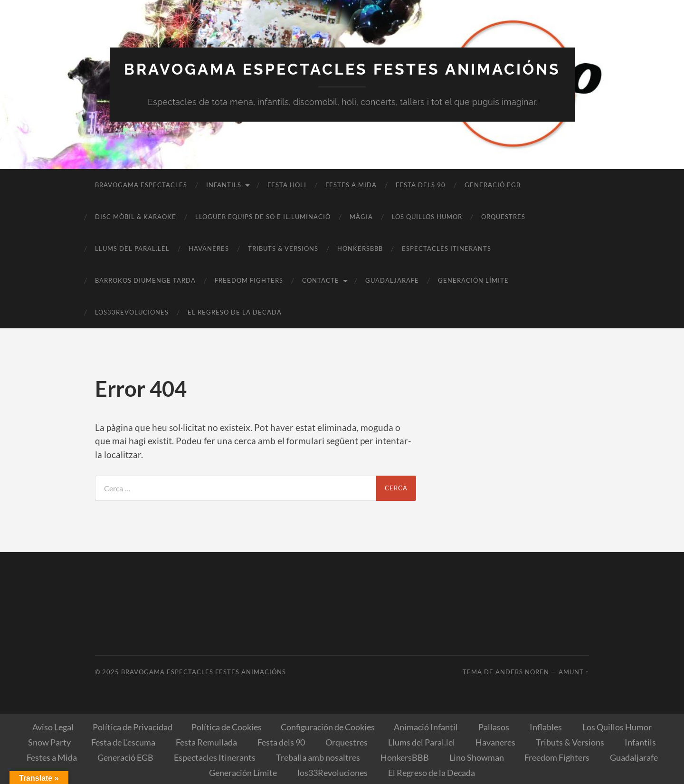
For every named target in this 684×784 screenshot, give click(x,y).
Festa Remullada (206, 742)
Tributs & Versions (283, 249)
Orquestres (503, 217)
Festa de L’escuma (123, 742)
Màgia (361, 217)
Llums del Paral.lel (132, 249)
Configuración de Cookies (328, 727)
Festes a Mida (351, 185)
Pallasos (494, 727)
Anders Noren (522, 672)
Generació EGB (493, 185)
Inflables (546, 727)
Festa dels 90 (421, 185)
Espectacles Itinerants (446, 249)
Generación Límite (473, 280)
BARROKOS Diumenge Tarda (145, 280)
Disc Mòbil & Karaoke (136, 217)
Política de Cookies (227, 727)
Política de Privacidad (133, 727)
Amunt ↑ (574, 672)
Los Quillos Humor (427, 217)
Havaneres (209, 249)
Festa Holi (287, 185)
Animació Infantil (426, 727)
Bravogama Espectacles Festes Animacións (342, 69)
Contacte (321, 280)
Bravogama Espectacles (141, 185)
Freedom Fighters (249, 280)
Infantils (224, 185)
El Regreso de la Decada (235, 312)
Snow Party (49, 742)
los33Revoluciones (132, 312)
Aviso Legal (53, 727)
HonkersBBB (360, 249)
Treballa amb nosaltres (318, 757)
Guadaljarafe (392, 280)
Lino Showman (477, 757)
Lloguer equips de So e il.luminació (263, 217)
